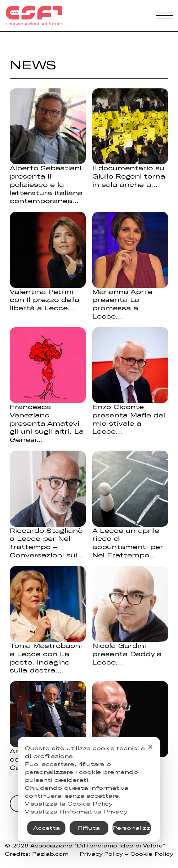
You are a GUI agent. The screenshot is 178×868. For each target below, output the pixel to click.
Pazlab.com (50, 854)
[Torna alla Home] (34, 16)
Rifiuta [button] (89, 828)
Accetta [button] (46, 828)
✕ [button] (150, 747)
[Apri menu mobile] (164, 16)
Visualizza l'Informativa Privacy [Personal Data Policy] (76, 812)
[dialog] (89, 790)
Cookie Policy (152, 854)
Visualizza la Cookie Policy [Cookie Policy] (69, 804)
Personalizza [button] (132, 828)
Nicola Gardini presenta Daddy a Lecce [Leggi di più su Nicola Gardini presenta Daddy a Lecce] (127, 654)
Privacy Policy (101, 854)
